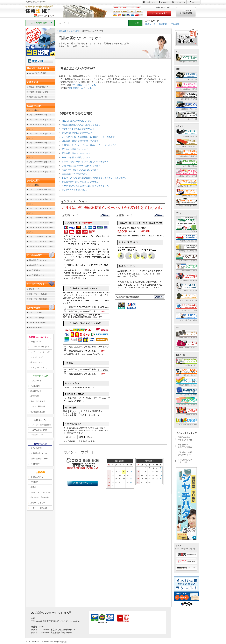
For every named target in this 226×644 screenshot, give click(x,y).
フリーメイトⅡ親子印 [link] (38, 323)
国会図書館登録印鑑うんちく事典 (185, 439)
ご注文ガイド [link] (36, 381)
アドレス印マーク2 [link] (36, 313)
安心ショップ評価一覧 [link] (40, 497)
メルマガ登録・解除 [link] (39, 430)
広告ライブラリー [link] (38, 503)
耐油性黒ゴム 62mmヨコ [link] (38, 260)
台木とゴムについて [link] (39, 368)
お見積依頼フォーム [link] (39, 453)
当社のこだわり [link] (37, 477)
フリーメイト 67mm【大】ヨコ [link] (41, 172)
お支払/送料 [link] (35, 386)
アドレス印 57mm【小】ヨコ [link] (40, 143)
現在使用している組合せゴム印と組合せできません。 (86, 186)
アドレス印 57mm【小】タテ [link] (40, 218)
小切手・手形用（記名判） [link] (39, 92)
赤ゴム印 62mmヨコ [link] (37, 270)
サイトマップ (180, 2)
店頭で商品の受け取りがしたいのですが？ (81, 166)
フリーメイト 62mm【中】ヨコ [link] (41, 125)
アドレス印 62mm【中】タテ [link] (40, 189)
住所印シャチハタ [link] (36, 328)
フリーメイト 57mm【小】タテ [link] (41, 228)
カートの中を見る (159, 13)
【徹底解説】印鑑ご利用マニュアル (185, 454)
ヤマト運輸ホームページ (82, 85)
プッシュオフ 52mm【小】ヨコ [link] (41, 134)
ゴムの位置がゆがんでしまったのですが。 (81, 182)
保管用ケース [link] (34, 289)
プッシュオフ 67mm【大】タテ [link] (41, 242)
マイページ (165, 2)
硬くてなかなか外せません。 (75, 190)
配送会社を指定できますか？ (75, 149)
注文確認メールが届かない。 (75, 174)
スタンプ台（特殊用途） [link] (38, 299)
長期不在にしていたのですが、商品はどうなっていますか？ (89, 145)
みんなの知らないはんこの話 (185, 461)
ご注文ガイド (150, 2)
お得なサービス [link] (37, 435)
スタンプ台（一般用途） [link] (38, 294)
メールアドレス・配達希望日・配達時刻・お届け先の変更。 (89, 137)
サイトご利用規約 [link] (38, 406)
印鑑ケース (150, 24)
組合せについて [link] (37, 362)
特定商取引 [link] (35, 396)
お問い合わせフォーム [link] (40, 459)
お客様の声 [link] (35, 464)
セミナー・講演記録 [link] (39, 508)
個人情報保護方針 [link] (38, 412)
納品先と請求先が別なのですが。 (77, 121)
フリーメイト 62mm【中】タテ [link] (41, 199)
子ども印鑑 (174, 24)
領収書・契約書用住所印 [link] (38, 87)
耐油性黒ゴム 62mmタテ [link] (38, 265)
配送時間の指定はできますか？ (76, 153)
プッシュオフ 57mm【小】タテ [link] (41, 223)
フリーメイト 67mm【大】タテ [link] (41, 246)
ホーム (195, 2)
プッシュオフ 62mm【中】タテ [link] (41, 194)
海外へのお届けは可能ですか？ (76, 157)
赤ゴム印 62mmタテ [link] (37, 275)
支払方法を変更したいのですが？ (77, 133)
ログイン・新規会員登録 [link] (41, 425)
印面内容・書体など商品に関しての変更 (80, 141)
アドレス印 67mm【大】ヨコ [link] (40, 162)
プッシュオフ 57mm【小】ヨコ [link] (41, 148)
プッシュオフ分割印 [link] (37, 318)
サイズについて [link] (37, 357)
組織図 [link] (33, 487)
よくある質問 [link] (36, 448)
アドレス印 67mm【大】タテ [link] (40, 237)
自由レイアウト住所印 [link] (38, 73)
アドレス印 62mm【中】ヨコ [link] (40, 115)
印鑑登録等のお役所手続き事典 (185, 446)
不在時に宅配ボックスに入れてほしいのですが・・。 (86, 162)
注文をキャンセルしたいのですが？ (78, 129)
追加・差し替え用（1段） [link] (39, 97)
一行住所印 (162, 24)
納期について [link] (36, 391)
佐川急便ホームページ (79, 88)
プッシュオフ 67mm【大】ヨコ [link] (41, 167)
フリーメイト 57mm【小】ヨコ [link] (41, 153)
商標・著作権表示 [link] (38, 401)
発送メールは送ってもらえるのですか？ (80, 170)
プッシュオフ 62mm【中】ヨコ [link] (41, 120)
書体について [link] (36, 342)
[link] (40, 347)
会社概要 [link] (34, 482)
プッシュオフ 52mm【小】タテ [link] (41, 208)
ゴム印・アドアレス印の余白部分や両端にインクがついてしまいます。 (94, 178)
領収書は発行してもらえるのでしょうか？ (81, 125)
